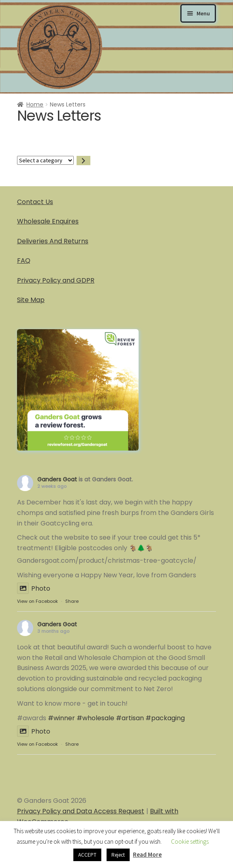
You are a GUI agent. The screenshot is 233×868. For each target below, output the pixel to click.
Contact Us (35, 202)
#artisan (130, 718)
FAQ (24, 261)
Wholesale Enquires (48, 221)
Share (72, 601)
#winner (61, 718)
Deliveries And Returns (53, 241)
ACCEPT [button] (87, 855)
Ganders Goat (57, 479)
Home (35, 104)
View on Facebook (37, 601)
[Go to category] (83, 161)
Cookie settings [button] (190, 841)
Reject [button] (118, 855)
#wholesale (95, 718)
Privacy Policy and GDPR (56, 280)
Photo (34, 588)
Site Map (31, 300)
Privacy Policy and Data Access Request (81, 811)
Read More (147, 854)
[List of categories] (45, 160)
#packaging (165, 718)
